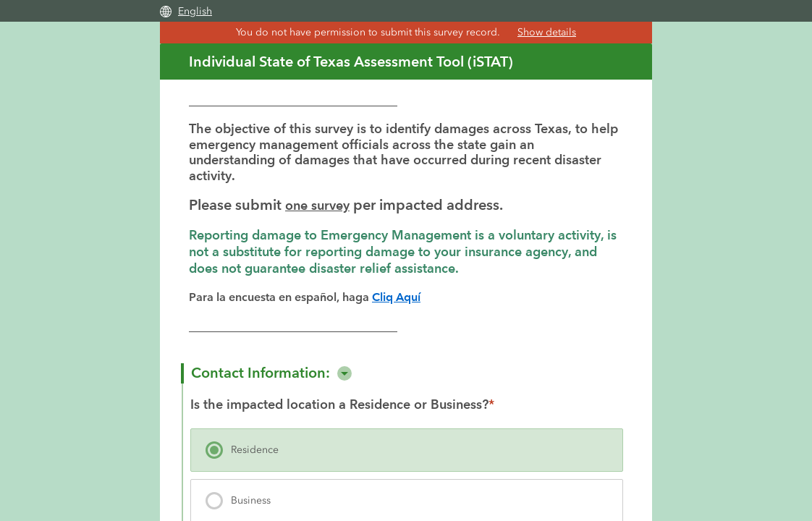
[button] (344, 371)
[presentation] (407, 448)
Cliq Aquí (397, 295)
